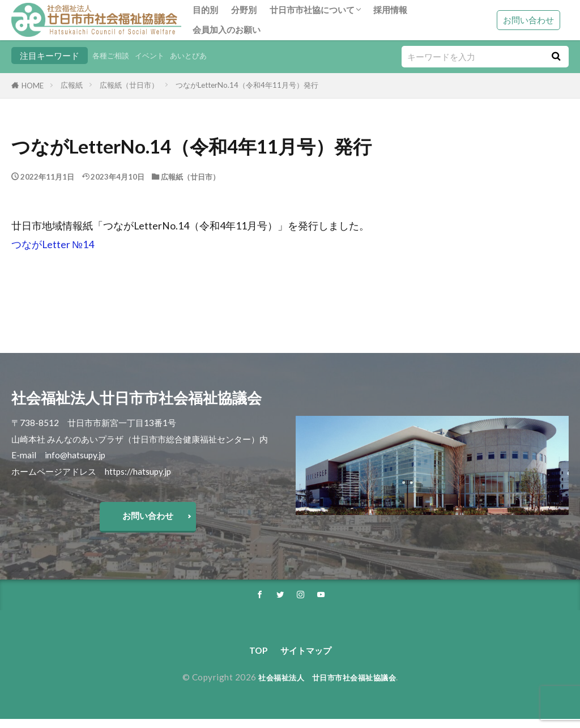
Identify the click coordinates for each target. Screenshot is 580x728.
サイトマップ (307, 658)
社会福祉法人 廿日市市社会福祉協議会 (327, 686)
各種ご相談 (114, 56)
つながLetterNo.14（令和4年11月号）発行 (247, 85)
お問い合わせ (528, 20)
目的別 (205, 10)
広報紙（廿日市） (129, 85)
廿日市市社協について (312, 10)
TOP (253, 658)
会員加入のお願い (227, 29)
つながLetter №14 (53, 244)
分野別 (244, 10)
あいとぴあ (201, 56)
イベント (157, 56)
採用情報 (390, 10)
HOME (33, 86)
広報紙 (72, 85)
